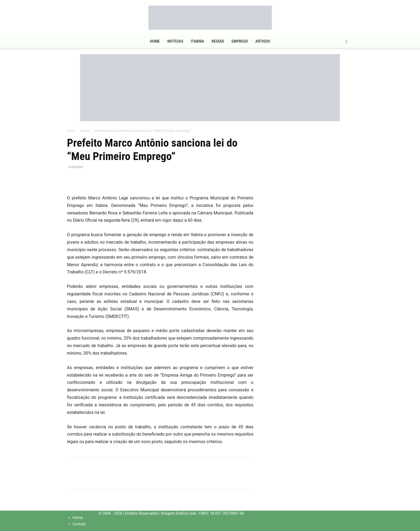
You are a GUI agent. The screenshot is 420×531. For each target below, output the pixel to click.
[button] (347, 42)
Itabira (197, 41)
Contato (79, 524)
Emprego (240, 41)
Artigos (263, 41)
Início (71, 131)
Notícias (175, 41)
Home (155, 41)
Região (218, 41)
